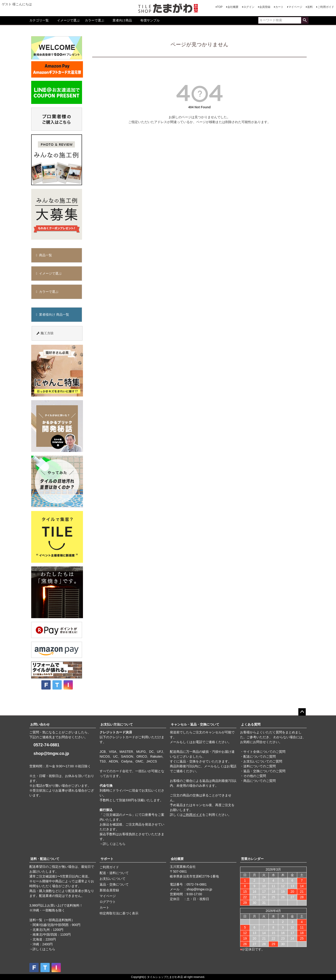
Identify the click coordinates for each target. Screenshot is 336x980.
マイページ (295, 7)
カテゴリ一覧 (39, 20)
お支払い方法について (117, 724)
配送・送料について (114, 873)
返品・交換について (114, 884)
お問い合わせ (40, 724)
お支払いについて (113, 879)
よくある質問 (251, 724)
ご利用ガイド (326, 7)
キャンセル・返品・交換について (195, 724)
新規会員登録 (109, 890)
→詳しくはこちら (113, 844)
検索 (305, 20)
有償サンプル (150, 20)
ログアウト (108, 902)
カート (279, 7)
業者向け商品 (122, 20)
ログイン (249, 7)
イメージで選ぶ (68, 20)
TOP (220, 7)
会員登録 (265, 7)
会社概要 (233, 7)
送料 (310, 7)
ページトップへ (302, 712)
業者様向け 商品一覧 (54, 315)
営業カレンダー (252, 859)
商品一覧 (46, 255)
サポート (107, 859)
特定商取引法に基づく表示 (119, 913)
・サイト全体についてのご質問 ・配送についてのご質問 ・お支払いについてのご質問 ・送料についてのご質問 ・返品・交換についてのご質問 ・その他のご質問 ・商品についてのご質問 (263, 766)
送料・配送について (45, 859)
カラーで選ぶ (95, 20)
